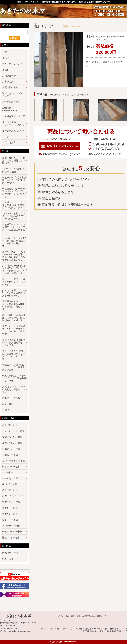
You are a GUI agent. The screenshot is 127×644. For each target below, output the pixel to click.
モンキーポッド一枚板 (13, 461)
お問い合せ (109, 629)
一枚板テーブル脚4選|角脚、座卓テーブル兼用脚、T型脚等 (14, 180)
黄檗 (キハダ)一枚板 (12, 437)
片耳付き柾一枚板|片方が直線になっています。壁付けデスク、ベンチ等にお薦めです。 (14, 270)
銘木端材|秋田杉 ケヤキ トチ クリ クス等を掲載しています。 (14, 378)
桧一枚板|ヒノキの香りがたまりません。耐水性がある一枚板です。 (14, 318)
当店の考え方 (9, 143)
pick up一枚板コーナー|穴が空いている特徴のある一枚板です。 (14, 293)
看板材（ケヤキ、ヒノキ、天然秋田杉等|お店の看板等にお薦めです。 (14, 305)
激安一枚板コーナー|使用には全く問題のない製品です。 (14, 161)
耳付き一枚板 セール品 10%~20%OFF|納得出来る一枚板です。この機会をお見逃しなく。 (14, 256)
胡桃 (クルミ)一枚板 (12, 443)
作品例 (6, 58)
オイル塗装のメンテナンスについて (13, 124)
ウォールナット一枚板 (13, 431)
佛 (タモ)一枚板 (10, 508)
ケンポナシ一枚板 (11, 526)
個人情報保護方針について (117, 631)
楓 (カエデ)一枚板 (11, 467)
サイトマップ (122, 629)
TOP (5, 52)
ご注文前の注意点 (11, 102)
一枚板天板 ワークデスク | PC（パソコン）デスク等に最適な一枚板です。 (14, 228)
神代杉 (6, 410)
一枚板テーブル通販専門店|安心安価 (13, 170)
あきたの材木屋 (22, 11)
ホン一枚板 (8, 473)
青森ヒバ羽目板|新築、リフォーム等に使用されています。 (14, 367)
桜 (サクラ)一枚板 (11, 502)
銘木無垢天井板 (10, 553)
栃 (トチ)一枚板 (10, 520)
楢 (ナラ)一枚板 (10, 490)
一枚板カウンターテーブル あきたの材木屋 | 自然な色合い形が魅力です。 (13, 193)
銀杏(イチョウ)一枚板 (13, 496)
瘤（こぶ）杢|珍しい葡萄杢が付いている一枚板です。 (14, 282)
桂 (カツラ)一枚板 (11, 449)
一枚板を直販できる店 (13, 116)
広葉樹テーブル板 (11, 398)
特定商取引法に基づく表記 (93, 631)
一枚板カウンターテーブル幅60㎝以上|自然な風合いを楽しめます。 (14, 205)
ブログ (6, 137)
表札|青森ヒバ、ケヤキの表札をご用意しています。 (14, 390)
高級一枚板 (8, 404)
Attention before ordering (10, 109)
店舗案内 (7, 70)
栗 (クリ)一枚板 (10, 514)
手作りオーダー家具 (12, 64)
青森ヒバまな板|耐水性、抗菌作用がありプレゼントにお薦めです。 (13, 355)
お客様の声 (8, 82)
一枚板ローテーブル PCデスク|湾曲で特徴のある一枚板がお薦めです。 (14, 242)
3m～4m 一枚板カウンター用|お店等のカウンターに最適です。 (14, 216)
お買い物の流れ (10, 87)
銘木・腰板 (8, 559)
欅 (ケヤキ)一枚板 (11, 538)
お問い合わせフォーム (59, 146)
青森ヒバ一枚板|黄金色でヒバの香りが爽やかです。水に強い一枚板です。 (14, 330)
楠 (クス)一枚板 (10, 425)
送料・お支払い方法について (13, 95)
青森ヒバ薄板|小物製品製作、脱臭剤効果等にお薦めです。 (14, 342)
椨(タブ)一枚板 (10, 484)
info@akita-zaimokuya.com (59, 154)
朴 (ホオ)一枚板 (10, 478)
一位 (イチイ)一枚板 (12, 532)
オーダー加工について (13, 131)
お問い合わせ (9, 76)
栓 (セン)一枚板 (10, 455)
